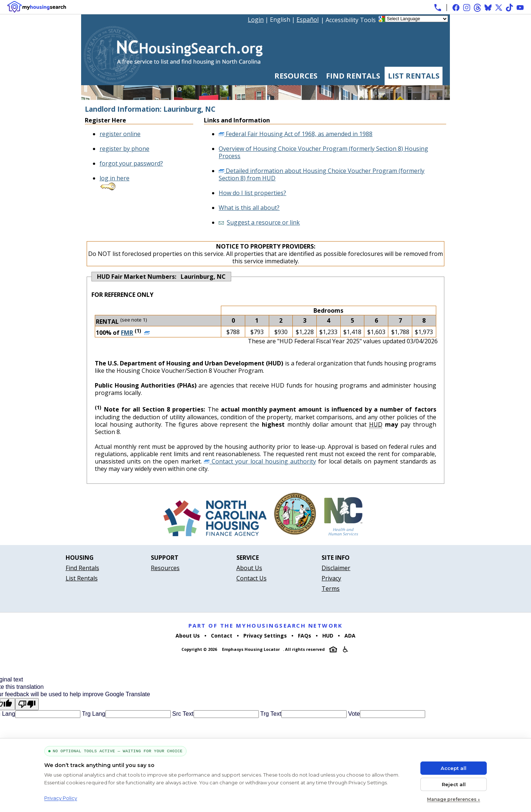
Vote (353, 714)
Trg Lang (93, 714)
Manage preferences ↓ (454, 799)
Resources (296, 76)
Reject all (454, 784)
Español (308, 20)
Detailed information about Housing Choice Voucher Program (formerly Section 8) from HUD (322, 174)
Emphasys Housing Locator (251, 649)
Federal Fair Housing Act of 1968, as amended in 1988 (296, 134)
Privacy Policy (61, 798)
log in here (114, 178)
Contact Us (251, 578)
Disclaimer (336, 568)
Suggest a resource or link (263, 222)
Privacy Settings (265, 636)
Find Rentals (353, 76)
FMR (127, 333)
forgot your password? (131, 163)
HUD (328, 636)
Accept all (454, 768)
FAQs (305, 636)
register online (120, 134)
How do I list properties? (252, 193)
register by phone (124, 149)
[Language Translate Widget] (417, 19)
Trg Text (270, 714)
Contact (222, 636)
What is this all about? (249, 208)
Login (256, 20)
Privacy (331, 578)
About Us (249, 568)
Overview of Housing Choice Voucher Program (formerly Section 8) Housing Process (323, 152)
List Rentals (414, 76)
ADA (350, 636)
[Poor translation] (27, 704)
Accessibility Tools (351, 20)
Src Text (182, 714)
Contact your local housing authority (260, 461)
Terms (331, 589)
